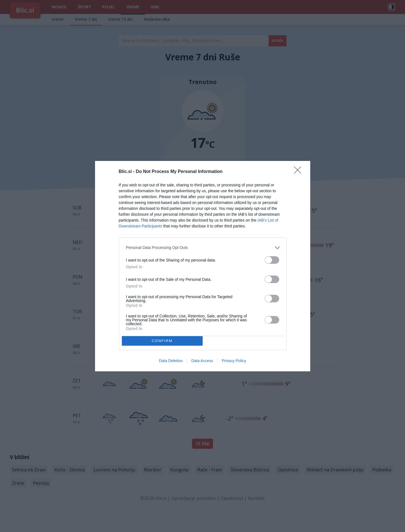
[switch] (272, 260)
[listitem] (203, 248)
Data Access (202, 361)
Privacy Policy (234, 361)
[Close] (299, 172)
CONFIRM (162, 341)
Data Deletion (171, 361)
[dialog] (203, 266)
